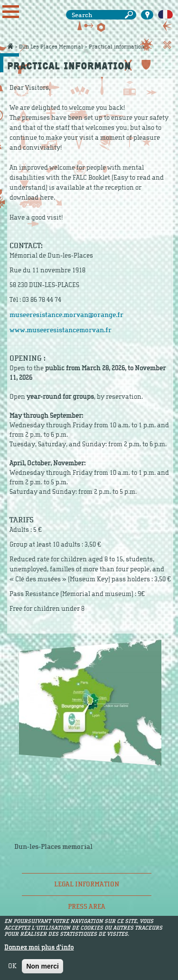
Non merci (42, 966)
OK (12, 966)
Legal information (87, 884)
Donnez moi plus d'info (39, 948)
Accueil (10, 46)
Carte (147, 15)
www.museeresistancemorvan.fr (61, 330)
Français (165, 15)
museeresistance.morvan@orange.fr (66, 315)
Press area (87, 907)
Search (131, 15)
